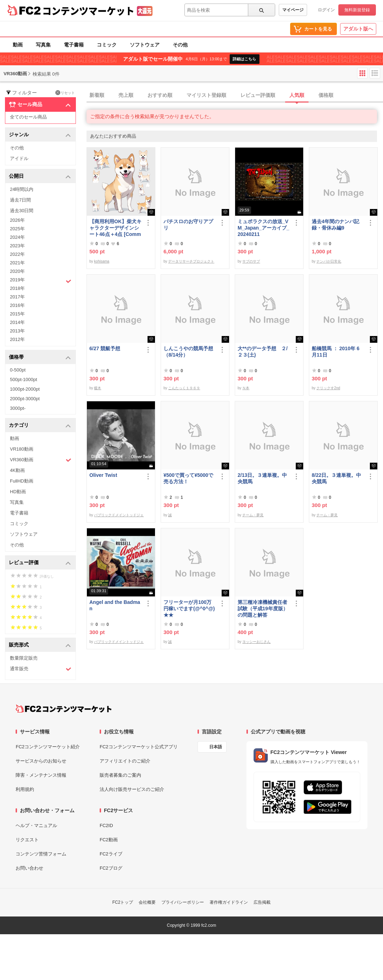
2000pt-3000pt (25, 399)
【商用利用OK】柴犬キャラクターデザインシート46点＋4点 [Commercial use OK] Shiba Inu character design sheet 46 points (115, 228)
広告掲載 (262, 902)
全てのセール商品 (28, 117)
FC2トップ (123, 902)
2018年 (17, 288)
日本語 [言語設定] (216, 747)
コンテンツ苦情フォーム (41, 854)
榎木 (98, 388)
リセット (65, 93)
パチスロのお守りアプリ (188, 225)
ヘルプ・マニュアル (36, 825)
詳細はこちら (244, 59)
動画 (18, 45)
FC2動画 (109, 840)
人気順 (297, 95)
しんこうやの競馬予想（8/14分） (188, 352)
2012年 (17, 339)
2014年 (17, 322)
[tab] (235, 95)
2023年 (17, 246)
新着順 (97, 95)
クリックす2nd (328, 388)
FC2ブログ (111, 868)
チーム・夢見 (253, 515)
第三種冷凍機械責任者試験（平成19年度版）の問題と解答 (263, 609)
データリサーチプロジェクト (191, 261)
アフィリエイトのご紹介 (125, 761)
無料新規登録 (357, 10)
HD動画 (18, 492)
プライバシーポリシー (183, 902)
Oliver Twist (103, 475)
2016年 (17, 305)
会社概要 (147, 902)
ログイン (326, 10)
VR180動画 (22, 449)
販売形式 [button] (40, 645)
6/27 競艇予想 (105, 348)
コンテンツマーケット (88, 11)
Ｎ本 (246, 388)
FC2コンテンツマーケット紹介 (48, 747)
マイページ (293, 10)
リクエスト (27, 840)
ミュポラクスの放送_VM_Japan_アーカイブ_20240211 (263, 228)
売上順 (126, 95)
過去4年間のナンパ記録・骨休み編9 (335, 225)
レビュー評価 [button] (40, 563)
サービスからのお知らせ (41, 761)
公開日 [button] (40, 177)
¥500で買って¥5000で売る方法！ (188, 478)
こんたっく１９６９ (184, 388)
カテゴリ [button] (40, 426)
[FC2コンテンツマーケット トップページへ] (64, 709)
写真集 (43, 45)
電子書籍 (74, 45)
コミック (107, 45)
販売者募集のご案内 (120, 775)
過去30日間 (22, 211)
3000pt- (18, 408)
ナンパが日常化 (329, 261)
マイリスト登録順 (206, 95)
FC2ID (106, 825)
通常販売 (41, 669)
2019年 (41, 281)
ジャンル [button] (40, 135)
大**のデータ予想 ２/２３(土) (263, 352)
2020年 (17, 271)
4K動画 (17, 470)
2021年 (17, 263)
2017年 (17, 297)
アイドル (19, 158)
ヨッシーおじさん (256, 642)
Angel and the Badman (115, 605)
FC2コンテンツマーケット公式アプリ (139, 747)
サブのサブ (251, 261)
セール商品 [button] (40, 105)
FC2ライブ (111, 854)
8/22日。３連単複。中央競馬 (336, 478)
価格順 (326, 95)
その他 (180, 45)
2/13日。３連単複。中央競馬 (262, 478)
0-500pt (18, 370)
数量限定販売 (24, 658)
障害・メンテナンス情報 (41, 775)
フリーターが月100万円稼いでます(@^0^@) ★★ (189, 609)
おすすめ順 (160, 95)
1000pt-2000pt (25, 389)
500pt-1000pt (24, 379)
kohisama (102, 261)
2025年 (17, 229)
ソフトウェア (145, 45)
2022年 (17, 254)
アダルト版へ (358, 29)
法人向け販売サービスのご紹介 (132, 789)
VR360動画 (41, 460)
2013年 (17, 331)
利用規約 (25, 789)
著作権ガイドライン (229, 902)
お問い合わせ (29, 868)
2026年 (17, 220)
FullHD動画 (22, 481)
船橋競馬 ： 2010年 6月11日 (336, 352)
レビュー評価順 (258, 95)
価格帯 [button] (40, 357)
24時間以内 (22, 189)
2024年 (17, 237)
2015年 (17, 314)
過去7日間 (20, 200)
